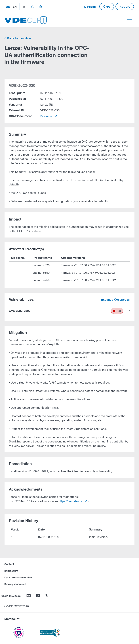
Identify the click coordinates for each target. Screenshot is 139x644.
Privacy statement (15, 584)
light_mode (24, 7)
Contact (9, 564)
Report (125, 6)
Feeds (91, 7)
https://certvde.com (71, 501)
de (8, 7)
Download (47, 116)
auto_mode (41, 7)
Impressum (11, 571)
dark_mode (32, 7)
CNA (107, 6)
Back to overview (19, 38)
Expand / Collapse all (116, 299)
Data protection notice (18, 577)
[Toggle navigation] (129, 19)
